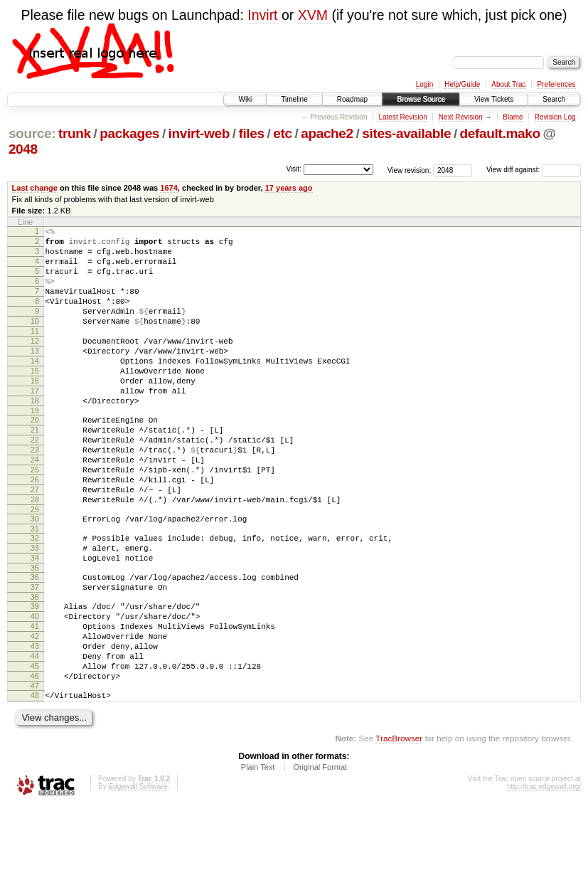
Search (554, 99)
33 (35, 610)
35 (35, 634)
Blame (513, 117)
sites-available (406, 133)
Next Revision (461, 117)
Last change (35, 188)
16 (35, 413)
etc (282, 133)
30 (35, 576)
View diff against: (534, 170)
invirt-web (199, 133)
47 (35, 773)
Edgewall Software (138, 876)
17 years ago (289, 188)
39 (35, 677)
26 (35, 531)
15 (35, 401)
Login (424, 84)
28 (35, 555)
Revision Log (555, 117)
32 (35, 598)
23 (35, 494)
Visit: (294, 169)
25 (35, 519)
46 (35, 761)
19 (35, 449)
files (251, 133)
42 (35, 713)
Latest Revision (402, 117)
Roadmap (352, 99)
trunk (75, 133)
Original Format (320, 857)
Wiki (245, 99)
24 (35, 507)
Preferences (557, 84)
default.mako (500, 133)
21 (35, 470)
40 (35, 689)
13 (35, 376)
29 (35, 567)
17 (35, 425)
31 (35, 588)
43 (35, 725)
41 (35, 701)
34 (35, 622)
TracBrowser (399, 828)
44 (35, 737)
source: (32, 133)
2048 (23, 149)
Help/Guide (462, 84)
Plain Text (258, 857)
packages (129, 133)
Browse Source (421, 99)
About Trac (508, 84)
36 (35, 643)
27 (35, 543)
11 (35, 352)
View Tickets (494, 99)
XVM (313, 15)
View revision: (410, 170)
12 (35, 364)
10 (35, 340)
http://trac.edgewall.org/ (544, 876)
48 (35, 783)
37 (35, 655)
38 (35, 667)
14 (35, 388)
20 (35, 458)
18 (35, 437)
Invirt (262, 15)
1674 (169, 188)
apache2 (327, 133)
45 (35, 749)
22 (35, 482)
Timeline (294, 99)
